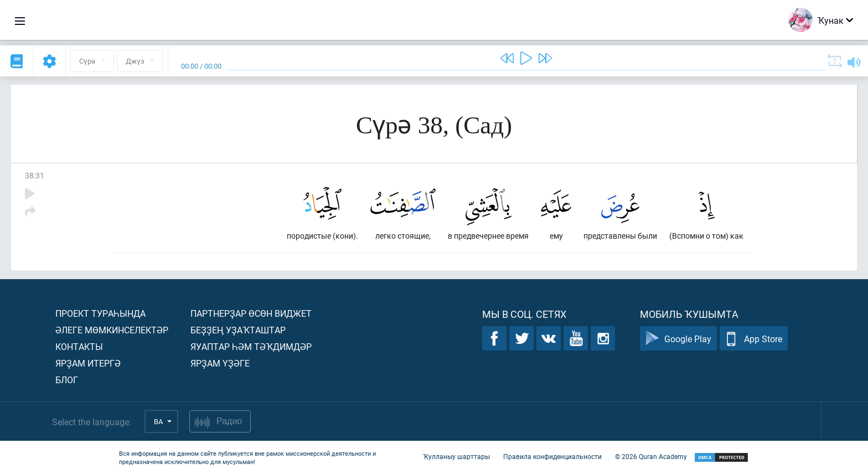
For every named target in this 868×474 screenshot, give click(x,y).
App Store (754, 339)
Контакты (79, 346)
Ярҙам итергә (88, 363)
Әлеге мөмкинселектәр (112, 330)
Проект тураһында (100, 313)
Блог (67, 380)
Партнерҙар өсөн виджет (251, 313)
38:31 (35, 175)
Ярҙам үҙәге (220, 363)
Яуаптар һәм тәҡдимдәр (251, 346)
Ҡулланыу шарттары (456, 456)
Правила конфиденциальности (552, 456)
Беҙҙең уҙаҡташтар (238, 330)
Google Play (678, 339)
